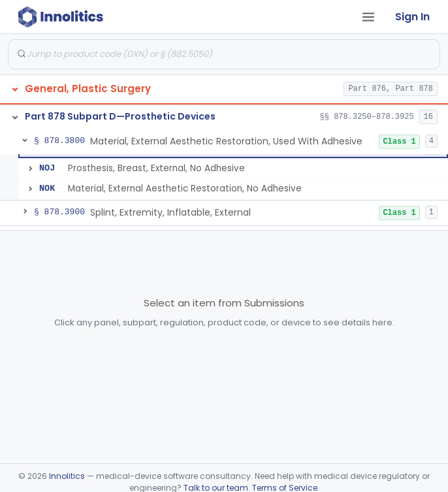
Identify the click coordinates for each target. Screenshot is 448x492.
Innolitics (67, 476)
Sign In (412, 17)
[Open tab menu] (368, 17)
